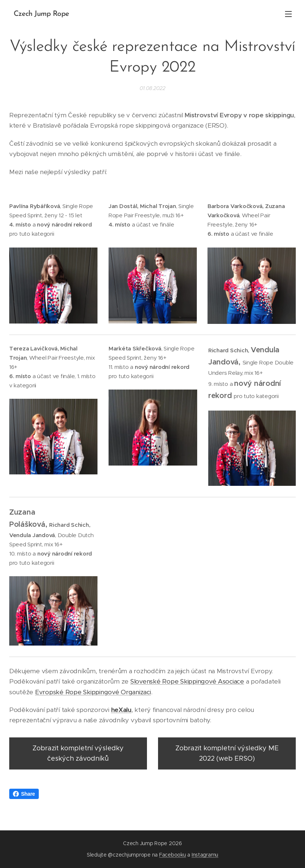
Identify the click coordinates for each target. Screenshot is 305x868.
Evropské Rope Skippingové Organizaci (93, 692)
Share (24, 794)
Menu (288, 14)
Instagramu (205, 855)
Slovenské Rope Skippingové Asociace (187, 681)
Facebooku (173, 855)
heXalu (121, 710)
